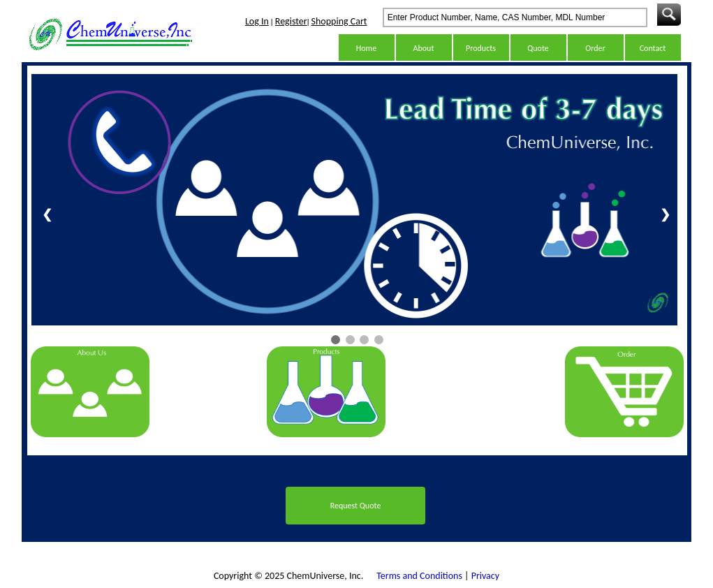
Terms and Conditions (419, 576)
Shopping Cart (339, 21)
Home (366, 48)
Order (595, 48)
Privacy (485, 576)
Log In (257, 21)
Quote (538, 48)
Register (291, 21)
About (424, 48)
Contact (653, 48)
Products (481, 48)
